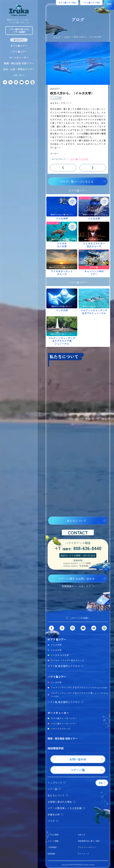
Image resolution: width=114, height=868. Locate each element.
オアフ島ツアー (19, 46)
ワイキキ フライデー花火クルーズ (67, 660)
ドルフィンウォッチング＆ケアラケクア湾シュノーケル (79, 694)
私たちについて (77, 521)
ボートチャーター (19, 57)
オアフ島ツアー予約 (67, 3)
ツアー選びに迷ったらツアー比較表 (19, 31)
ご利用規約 (52, 847)
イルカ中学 (56, 645)
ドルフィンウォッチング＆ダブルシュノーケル (79, 687)
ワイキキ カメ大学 (60, 655)
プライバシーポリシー (87, 847)
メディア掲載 (53, 841)
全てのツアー (19, 40)
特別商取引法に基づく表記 (89, 841)
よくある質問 (53, 835)
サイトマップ (83, 854)
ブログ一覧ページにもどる (77, 182)
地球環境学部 (56, 748)
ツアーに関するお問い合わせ (77, 579)
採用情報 (51, 854)
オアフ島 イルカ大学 (79, 159)
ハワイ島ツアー (19, 52)
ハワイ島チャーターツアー (64, 723)
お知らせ (82, 835)
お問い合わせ (19, 75)
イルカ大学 (56, 98)
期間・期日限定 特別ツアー (19, 63)
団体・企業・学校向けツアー (19, 69)
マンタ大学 (56, 682)
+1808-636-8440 (78, 548)
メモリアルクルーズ (60, 729)
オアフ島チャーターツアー (64, 718)
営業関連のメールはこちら (76, 586)
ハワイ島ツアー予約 (91, 3)
